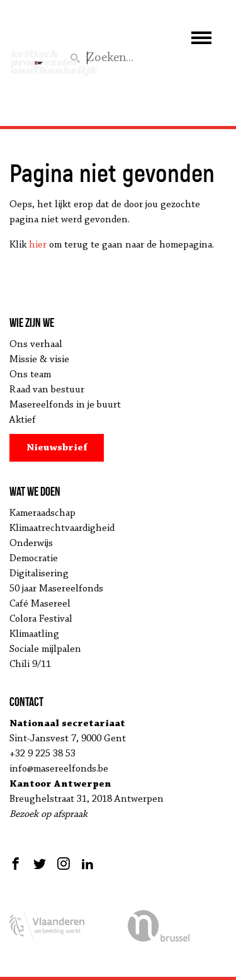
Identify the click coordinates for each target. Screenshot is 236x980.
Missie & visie (39, 360)
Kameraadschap (42, 513)
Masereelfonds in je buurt (65, 405)
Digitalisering (39, 574)
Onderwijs (31, 544)
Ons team (30, 375)
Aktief (23, 420)
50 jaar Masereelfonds (56, 589)
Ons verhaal (36, 345)
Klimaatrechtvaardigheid (62, 528)
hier (38, 245)
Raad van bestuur (47, 390)
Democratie (34, 559)
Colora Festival (41, 619)
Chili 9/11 (30, 664)
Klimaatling (34, 634)
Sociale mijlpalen (45, 649)
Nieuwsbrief (57, 448)
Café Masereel (40, 604)
